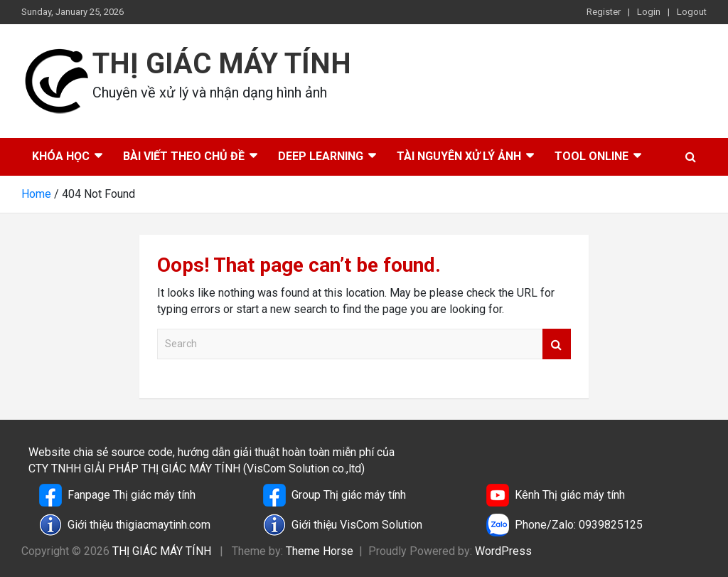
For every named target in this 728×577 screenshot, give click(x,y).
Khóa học (61, 156)
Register (604, 12)
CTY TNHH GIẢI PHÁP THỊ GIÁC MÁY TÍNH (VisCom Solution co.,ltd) (197, 469)
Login (649, 12)
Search (557, 344)
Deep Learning (321, 156)
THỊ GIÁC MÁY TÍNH (222, 64)
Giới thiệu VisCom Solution (343, 525)
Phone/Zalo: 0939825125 (564, 525)
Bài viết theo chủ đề (184, 156)
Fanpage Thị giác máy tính (117, 495)
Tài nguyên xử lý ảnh (459, 156)
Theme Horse (320, 551)
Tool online (591, 156)
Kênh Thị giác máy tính (556, 495)
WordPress (503, 551)
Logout (692, 12)
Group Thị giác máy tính (334, 495)
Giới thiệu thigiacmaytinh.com (125, 525)
